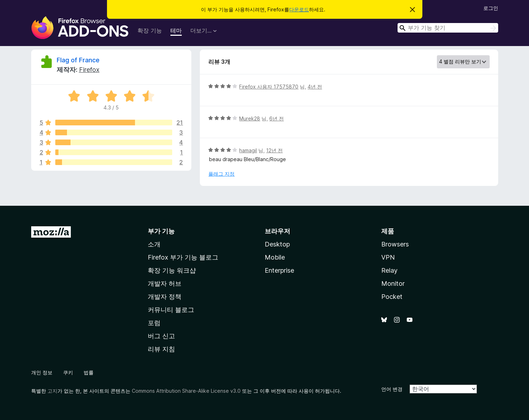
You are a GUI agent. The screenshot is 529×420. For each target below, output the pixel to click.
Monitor (393, 283)
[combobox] (448, 28)
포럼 (154, 323)
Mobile (275, 257)
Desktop (277, 244)
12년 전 (274, 150)
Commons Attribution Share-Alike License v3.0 (186, 391)
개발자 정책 (165, 297)
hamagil (248, 150)
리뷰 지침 (161, 349)
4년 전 (315, 87)
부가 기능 (161, 231)
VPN (388, 257)
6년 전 (277, 118)
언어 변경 (392, 389)
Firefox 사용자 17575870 (269, 87)
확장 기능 (150, 30)
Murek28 (250, 118)
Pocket (392, 297)
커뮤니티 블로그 (171, 310)
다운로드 (299, 9)
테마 (176, 30)
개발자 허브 (165, 283)
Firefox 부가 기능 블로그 (183, 257)
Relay (389, 270)
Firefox (89, 70)
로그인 (491, 8)
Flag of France (78, 60)
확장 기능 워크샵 (172, 270)
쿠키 (68, 372)
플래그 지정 (221, 174)
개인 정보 (42, 372)
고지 (52, 391)
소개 (154, 244)
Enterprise (279, 270)
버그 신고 (161, 336)
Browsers (395, 244)
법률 (89, 372)
